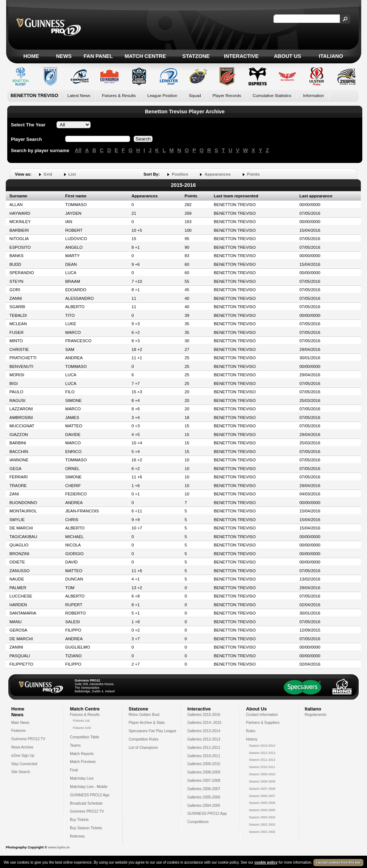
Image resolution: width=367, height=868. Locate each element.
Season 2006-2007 (262, 796)
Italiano (331, 56)
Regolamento (316, 715)
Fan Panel (98, 56)
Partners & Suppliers (263, 723)
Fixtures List (81, 721)
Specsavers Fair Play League (153, 731)
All (78, 150)
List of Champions (143, 748)
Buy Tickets (79, 820)
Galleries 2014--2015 (204, 723)
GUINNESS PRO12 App (90, 795)
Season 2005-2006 (262, 803)
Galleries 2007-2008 (204, 781)
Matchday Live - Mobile (89, 787)
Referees (77, 836)
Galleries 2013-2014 (204, 731)
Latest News (79, 96)
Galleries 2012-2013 (204, 739)
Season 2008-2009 (262, 781)
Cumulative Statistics (272, 96)
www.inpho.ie (59, 847)
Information (313, 96)
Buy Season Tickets (86, 828)
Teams (75, 745)
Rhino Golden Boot (144, 715)
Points (253, 174)
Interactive (241, 56)
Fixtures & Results (119, 96)
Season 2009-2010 (262, 774)
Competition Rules (143, 739)
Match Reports (82, 754)
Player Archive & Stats (147, 723)
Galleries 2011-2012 (204, 748)
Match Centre (145, 56)
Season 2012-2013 (262, 753)
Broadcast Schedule (86, 803)
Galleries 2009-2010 (204, 764)
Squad (195, 96)
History (252, 739)
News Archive (22, 747)
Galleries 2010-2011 (204, 756)
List (72, 174)
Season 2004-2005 (262, 810)
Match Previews (83, 762)
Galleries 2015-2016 (204, 715)
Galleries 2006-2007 (204, 789)
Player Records (227, 96)
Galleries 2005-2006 (204, 797)
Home (31, 56)
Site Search (21, 772)
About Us (287, 56)
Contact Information (262, 715)
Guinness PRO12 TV (28, 739)
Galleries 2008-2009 (204, 772)
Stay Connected (24, 764)
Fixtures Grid (82, 728)
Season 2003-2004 (262, 817)
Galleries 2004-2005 (204, 806)
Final (74, 770)
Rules (251, 731)
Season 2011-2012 (262, 760)
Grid (48, 174)
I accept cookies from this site (338, 863)
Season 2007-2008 (262, 789)
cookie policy (266, 862)
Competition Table (85, 737)
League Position (162, 96)
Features (18, 731)
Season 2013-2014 (262, 746)
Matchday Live (82, 778)
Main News (20, 723)
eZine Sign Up (23, 756)
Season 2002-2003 (262, 825)
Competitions (198, 822)
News (64, 56)
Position (180, 174)
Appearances (217, 174)
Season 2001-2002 (262, 832)
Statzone (196, 56)
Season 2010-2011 (262, 767)
